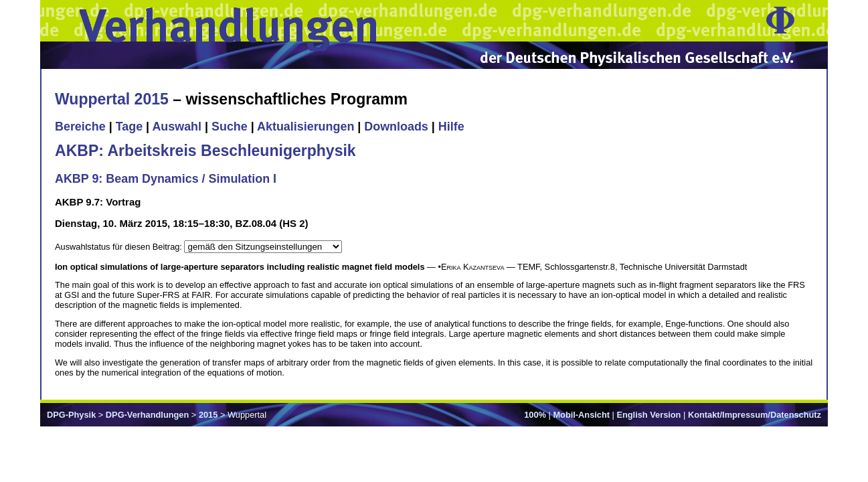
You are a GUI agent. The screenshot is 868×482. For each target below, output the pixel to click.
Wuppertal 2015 (112, 99)
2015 (208, 415)
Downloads (396, 127)
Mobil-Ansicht (581, 415)
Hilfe (451, 127)
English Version (648, 415)
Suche (230, 127)
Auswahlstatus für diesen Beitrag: (119, 247)
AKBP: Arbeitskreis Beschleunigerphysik (205, 151)
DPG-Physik (71, 415)
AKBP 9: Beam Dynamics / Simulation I (166, 179)
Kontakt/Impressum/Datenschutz (755, 415)
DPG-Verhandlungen (147, 415)
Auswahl (177, 127)
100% (535, 415)
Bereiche (80, 127)
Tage (129, 127)
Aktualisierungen (306, 127)
